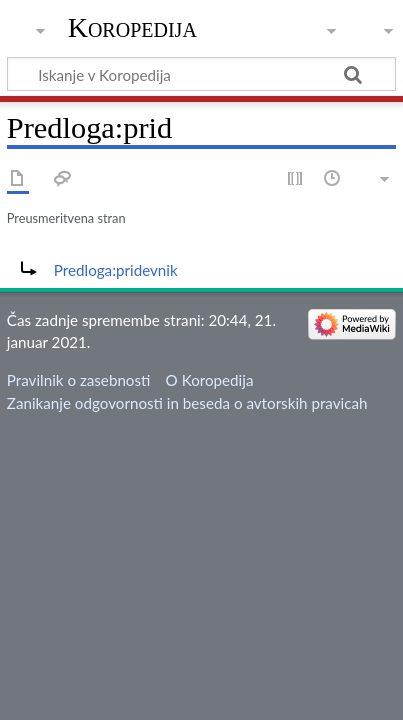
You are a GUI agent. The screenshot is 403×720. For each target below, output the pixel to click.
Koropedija (132, 27)
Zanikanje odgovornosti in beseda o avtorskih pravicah (187, 403)
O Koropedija (210, 380)
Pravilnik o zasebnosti (79, 380)
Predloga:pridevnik (116, 270)
